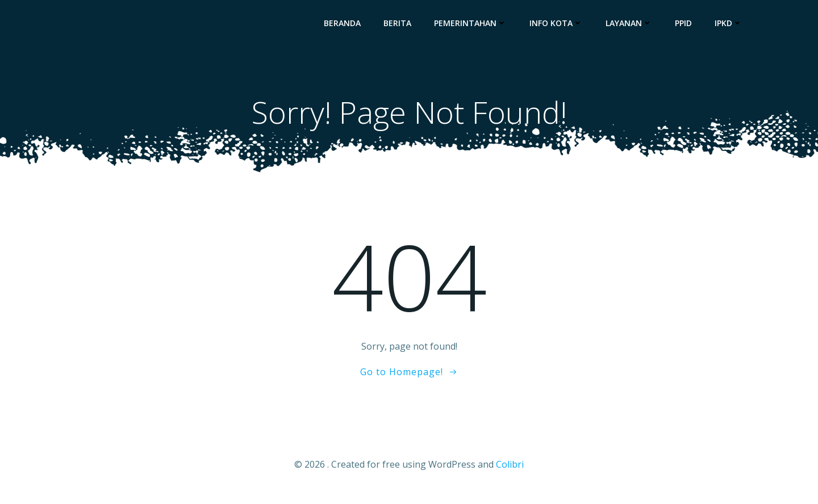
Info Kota (561, 26)
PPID (688, 26)
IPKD (734, 26)
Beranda (347, 26)
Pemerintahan (475, 26)
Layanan (634, 26)
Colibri (510, 471)
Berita (402, 26)
